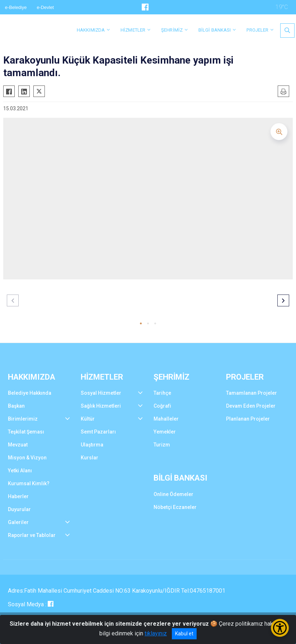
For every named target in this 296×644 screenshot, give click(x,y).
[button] (141, 323)
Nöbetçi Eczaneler (175, 507)
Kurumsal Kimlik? (29, 483)
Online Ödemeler (173, 494)
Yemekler (165, 432)
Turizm (162, 445)
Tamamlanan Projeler (252, 393)
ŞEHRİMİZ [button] (172, 30)
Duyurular (19, 509)
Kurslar (90, 458)
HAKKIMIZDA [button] (91, 30)
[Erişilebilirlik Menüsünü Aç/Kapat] (280, 628)
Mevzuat (18, 445)
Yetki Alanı (20, 471)
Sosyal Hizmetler (101, 393)
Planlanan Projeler (248, 419)
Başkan (16, 406)
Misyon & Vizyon (27, 458)
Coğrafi (162, 406)
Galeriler (18, 522)
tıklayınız (156, 633)
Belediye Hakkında (30, 393)
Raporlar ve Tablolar (32, 535)
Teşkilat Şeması (26, 432)
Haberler (18, 496)
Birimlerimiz (23, 419)
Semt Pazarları (98, 432)
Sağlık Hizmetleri (101, 406)
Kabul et (184, 634)
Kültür (88, 419)
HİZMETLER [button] (133, 30)
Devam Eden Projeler (251, 406)
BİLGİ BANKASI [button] (215, 30)
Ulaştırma (92, 445)
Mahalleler (166, 419)
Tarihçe (162, 393)
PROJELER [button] (257, 30)
